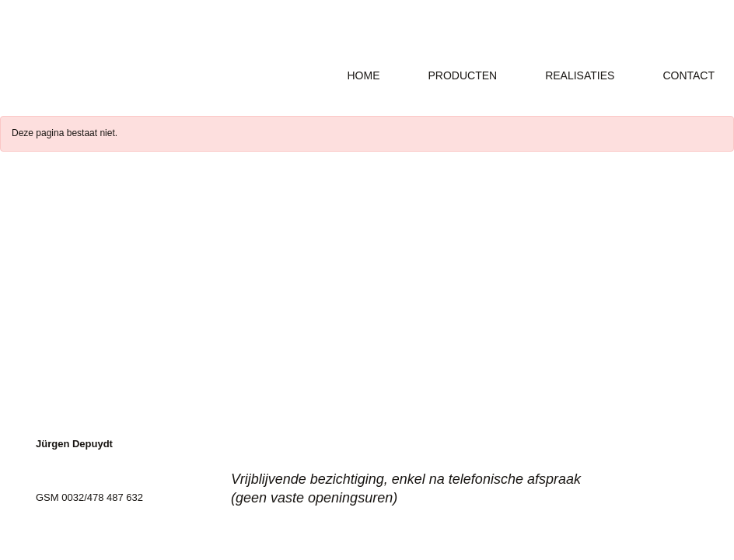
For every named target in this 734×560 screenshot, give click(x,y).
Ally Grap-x (138, 54)
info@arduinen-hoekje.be (92, 511)
